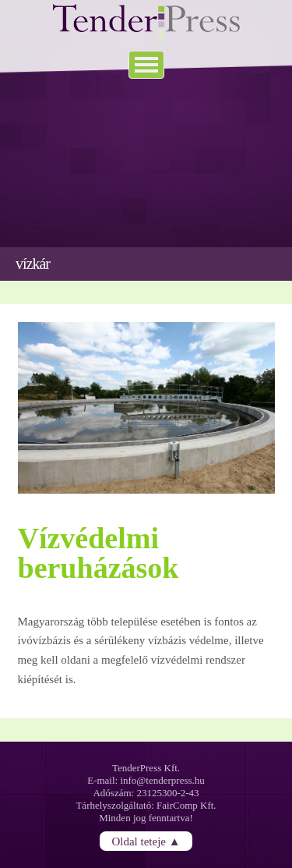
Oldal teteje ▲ (146, 841)
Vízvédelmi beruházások (99, 553)
